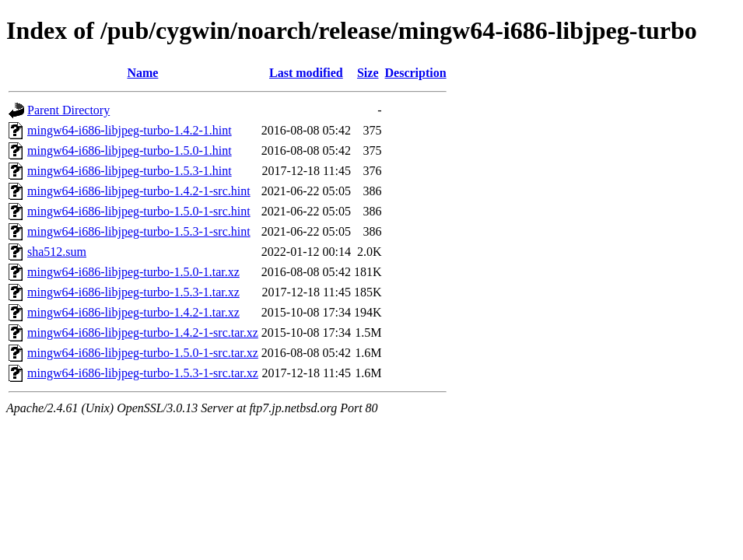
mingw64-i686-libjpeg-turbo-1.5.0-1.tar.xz (133, 272)
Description (416, 73)
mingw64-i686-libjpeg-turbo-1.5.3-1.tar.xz (133, 292)
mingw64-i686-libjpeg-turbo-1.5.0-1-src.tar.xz (143, 353)
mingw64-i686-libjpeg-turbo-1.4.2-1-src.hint (139, 191)
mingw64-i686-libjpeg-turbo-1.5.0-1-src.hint (139, 211)
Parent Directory (68, 110)
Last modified (306, 73)
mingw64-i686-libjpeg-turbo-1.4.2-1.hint (130, 130)
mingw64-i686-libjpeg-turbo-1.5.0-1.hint (130, 150)
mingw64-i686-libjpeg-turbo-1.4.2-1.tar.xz (133, 312)
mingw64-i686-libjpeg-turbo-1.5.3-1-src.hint (139, 231)
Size (368, 73)
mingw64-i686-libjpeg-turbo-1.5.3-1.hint (130, 171)
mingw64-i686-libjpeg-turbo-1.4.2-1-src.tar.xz (143, 332)
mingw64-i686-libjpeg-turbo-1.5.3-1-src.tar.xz (143, 373)
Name (142, 73)
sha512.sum (57, 252)
